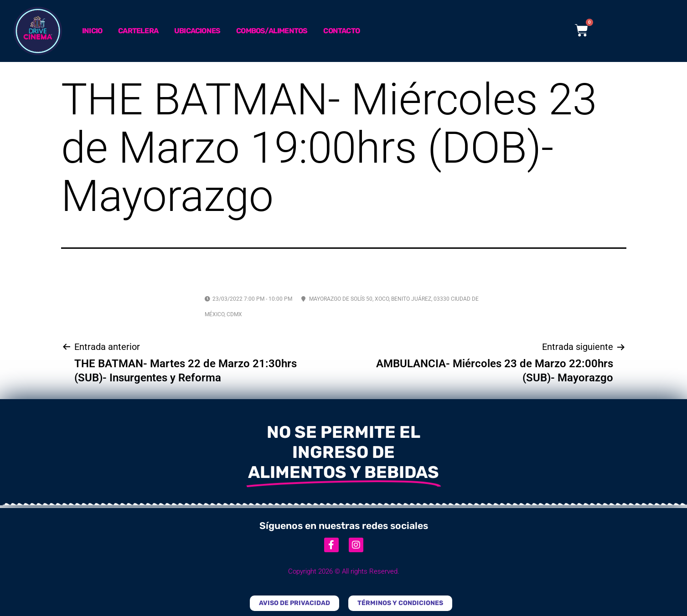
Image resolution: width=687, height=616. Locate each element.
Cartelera (138, 31)
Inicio (92, 31)
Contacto (341, 31)
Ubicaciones (197, 31)
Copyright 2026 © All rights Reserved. (344, 571)
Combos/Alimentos (272, 31)
